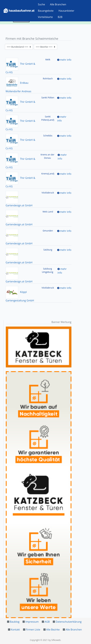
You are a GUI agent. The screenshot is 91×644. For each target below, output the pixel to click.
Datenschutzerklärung (69, 622)
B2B (60, 17)
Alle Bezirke (53, 630)
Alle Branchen (58, 4)
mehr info (66, 60)
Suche (41, 4)
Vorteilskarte (45, 17)
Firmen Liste (33, 630)
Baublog (15, 622)
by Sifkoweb (54, 640)
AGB (47, 622)
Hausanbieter (66, 11)
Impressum (32, 622)
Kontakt (15, 630)
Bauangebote (46, 11)
